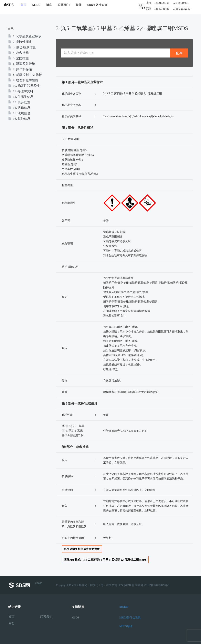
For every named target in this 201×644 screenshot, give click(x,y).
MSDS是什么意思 (130, 618)
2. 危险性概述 (20, 42)
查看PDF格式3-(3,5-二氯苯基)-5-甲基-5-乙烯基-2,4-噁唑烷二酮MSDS (105, 560)
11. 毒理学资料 (21, 91)
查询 (179, 53)
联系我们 (64, 5)
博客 (49, 5)
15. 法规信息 (19, 113)
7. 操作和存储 (20, 69)
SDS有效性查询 (97, 5)
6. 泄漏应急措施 (22, 64)
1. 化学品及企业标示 (25, 36)
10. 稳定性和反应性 (24, 86)
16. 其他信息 (19, 119)
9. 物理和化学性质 (23, 80)
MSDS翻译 (126, 626)
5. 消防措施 (18, 58)
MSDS (36, 5)
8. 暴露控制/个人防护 (25, 75)
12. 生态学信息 (21, 97)
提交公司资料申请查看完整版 (82, 549)
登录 (79, 5)
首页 (24, 5)
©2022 (25, 585)
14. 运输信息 (19, 108)
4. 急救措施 (18, 53)
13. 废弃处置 (19, 102)
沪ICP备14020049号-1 (157, 585)
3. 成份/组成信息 (22, 47)
